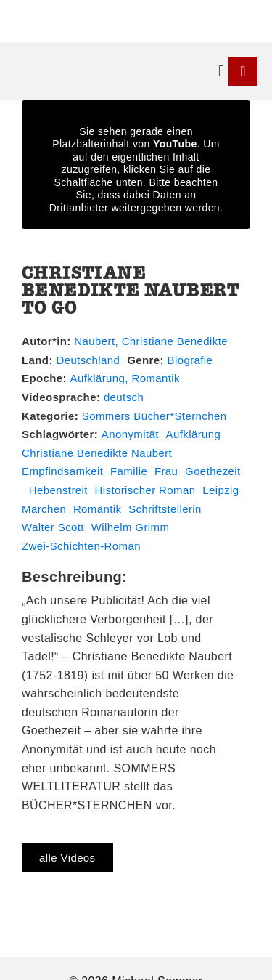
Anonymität (130, 434)
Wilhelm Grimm (131, 527)
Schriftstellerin (165, 509)
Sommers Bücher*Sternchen (154, 416)
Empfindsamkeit (62, 471)
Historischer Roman (145, 490)
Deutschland (88, 360)
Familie (129, 471)
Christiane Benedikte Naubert (97, 453)
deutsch (124, 397)
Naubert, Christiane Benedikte (151, 341)
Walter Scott (53, 527)
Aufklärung (194, 434)
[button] (222, 72)
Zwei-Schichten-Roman (81, 546)
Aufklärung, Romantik (125, 378)
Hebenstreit (58, 490)
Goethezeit (213, 471)
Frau (166, 471)
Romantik (98, 509)
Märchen (44, 509)
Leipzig (221, 490)
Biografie (190, 360)
